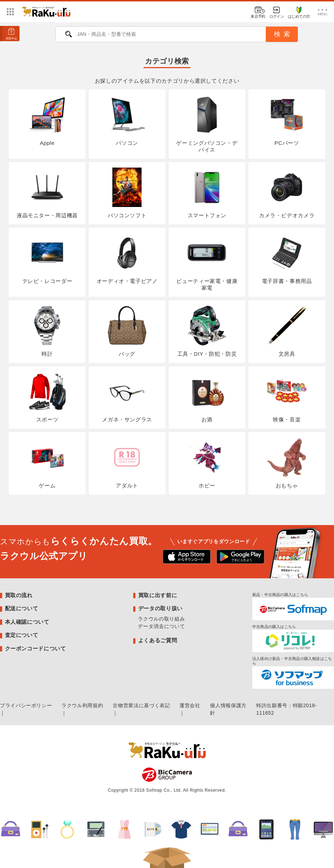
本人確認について (27, 622)
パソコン (127, 120)
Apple (47, 120)
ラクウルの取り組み (161, 619)
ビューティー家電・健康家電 (207, 262)
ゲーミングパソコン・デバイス (207, 124)
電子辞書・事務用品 (287, 259)
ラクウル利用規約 (82, 705)
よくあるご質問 (158, 640)
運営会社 (190, 705)
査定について (22, 635)
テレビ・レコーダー (47, 259)
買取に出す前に (158, 595)
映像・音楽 (287, 397)
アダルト (127, 463)
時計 (47, 331)
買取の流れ (19, 595)
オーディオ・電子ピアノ (127, 259)
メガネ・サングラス (127, 397)
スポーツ (47, 397)
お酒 (207, 397)
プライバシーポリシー (26, 705)
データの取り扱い (160, 608)
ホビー (207, 463)
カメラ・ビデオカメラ (287, 193)
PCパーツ (287, 120)
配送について (22, 608)
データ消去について (161, 626)
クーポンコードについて (36, 648)
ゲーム (47, 463)
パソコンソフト (127, 193)
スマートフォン (207, 193)
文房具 (287, 331)
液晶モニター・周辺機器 (47, 193)
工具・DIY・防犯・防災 (207, 331)
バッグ (127, 331)
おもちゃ (287, 463)
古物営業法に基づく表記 (141, 705)
